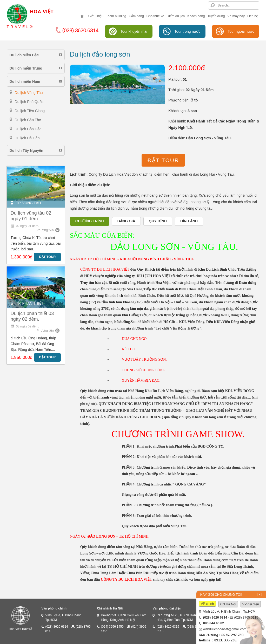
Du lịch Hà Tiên (27, 138)
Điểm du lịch (176, 16)
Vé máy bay (236, 16)
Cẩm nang (136, 16)
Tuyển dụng (216, 16)
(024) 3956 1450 (112, 627)
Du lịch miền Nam (25, 81)
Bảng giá (126, 221)
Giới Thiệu (96, 16)
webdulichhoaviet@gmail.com (225, 629)
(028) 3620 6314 (56, 627)
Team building (116, 16)
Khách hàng (196, 16)
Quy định (158, 221)
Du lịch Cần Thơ (28, 120)
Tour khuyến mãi (134, 31)
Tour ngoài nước (241, 31)
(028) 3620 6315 (168, 627)
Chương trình (90, 221)
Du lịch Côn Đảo (28, 129)
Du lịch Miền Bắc (24, 55)
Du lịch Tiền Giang (30, 111)
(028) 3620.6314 (77, 30)
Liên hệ (253, 16)
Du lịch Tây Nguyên (26, 150)
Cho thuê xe (155, 16)
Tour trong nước (188, 31)
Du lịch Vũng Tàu (29, 93)
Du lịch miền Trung (26, 68)
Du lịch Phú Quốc (29, 102)
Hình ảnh (189, 221)
